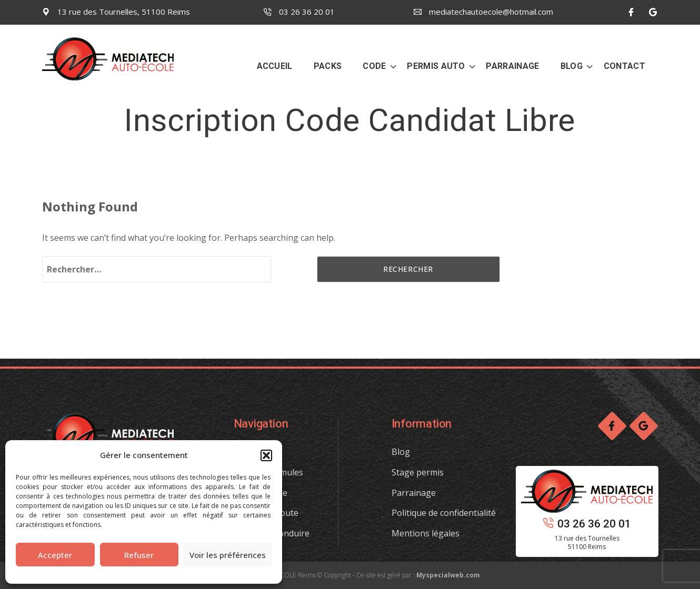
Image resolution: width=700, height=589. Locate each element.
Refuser (139, 555)
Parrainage (414, 493)
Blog (401, 452)
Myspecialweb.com (448, 575)
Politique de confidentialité (444, 513)
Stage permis (418, 472)
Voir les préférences (228, 555)
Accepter (55, 555)
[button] (266, 455)
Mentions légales (426, 533)
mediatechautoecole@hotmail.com (483, 12)
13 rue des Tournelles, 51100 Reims (116, 12)
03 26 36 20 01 (299, 12)
